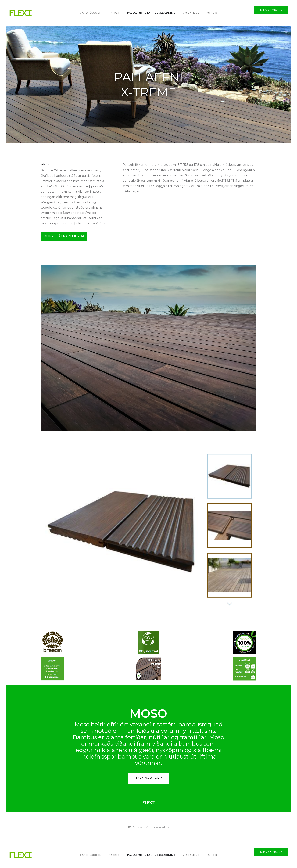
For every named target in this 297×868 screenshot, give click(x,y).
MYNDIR (212, 13)
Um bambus (191, 13)
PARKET (114, 13)
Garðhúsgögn (91, 13)
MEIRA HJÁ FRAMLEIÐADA (64, 236)
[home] (21, 13)
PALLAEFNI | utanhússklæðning (151, 13)
